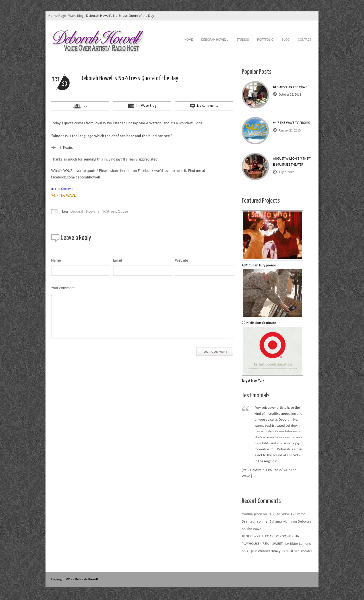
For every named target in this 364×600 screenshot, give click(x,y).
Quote (123, 211)
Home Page (57, 16)
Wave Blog (76, 16)
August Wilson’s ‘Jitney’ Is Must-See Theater (292, 161)
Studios (243, 40)
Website (181, 260)
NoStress (109, 211)
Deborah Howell (215, 40)
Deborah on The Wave (290, 87)
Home (189, 40)
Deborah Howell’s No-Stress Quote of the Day (120, 16)
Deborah (77, 211)
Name (56, 260)
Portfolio (265, 40)
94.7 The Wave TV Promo (292, 123)
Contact (305, 40)
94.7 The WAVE (63, 195)
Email (118, 260)
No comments (208, 106)
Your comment (63, 288)
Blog (286, 40)
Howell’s (93, 211)
